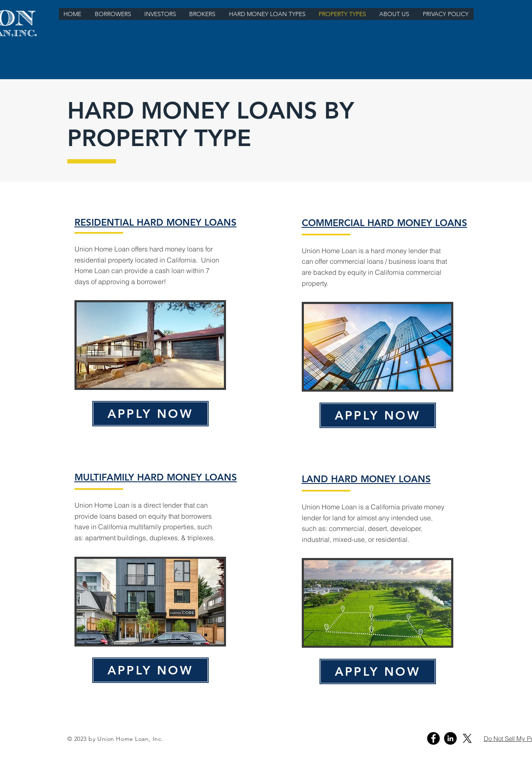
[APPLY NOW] (150, 414)
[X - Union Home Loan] (467, 738)
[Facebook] (433, 738)
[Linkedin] (450, 738)
